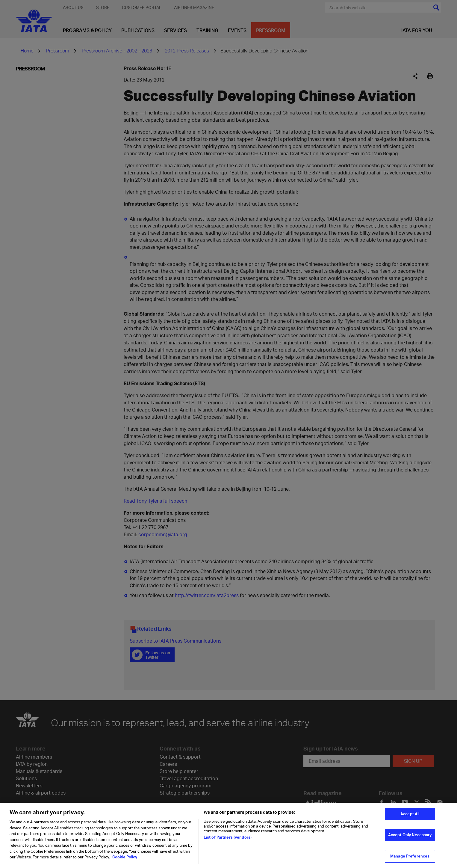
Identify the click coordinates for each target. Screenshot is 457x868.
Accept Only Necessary (410, 838)
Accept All (410, 817)
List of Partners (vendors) (228, 840)
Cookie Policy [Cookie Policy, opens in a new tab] (124, 860)
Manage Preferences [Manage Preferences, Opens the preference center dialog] (410, 859)
